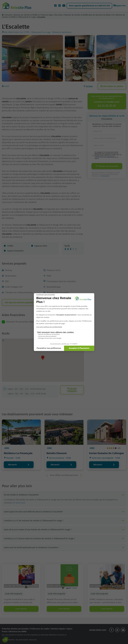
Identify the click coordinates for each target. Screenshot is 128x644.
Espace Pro (119, 6)
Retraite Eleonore (57, 453)
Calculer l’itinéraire (72, 390)
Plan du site (33, 640)
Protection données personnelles (15, 629)
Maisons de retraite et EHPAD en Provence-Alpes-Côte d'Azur (38, 15)
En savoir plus (19, 503)
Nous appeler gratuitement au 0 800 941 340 (89, 6)
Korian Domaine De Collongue (106, 453)
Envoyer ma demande (107, 166)
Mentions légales (58, 629)
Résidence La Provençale (18, 453)
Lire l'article (21, 609)
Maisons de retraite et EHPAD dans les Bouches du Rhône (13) (89, 15)
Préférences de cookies (40, 629)
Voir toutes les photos (112, 86)
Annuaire (9, 15)
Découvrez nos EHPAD (18, 632)
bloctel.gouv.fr (105, 176)
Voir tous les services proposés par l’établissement (28, 302)
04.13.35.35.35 (107, 106)
